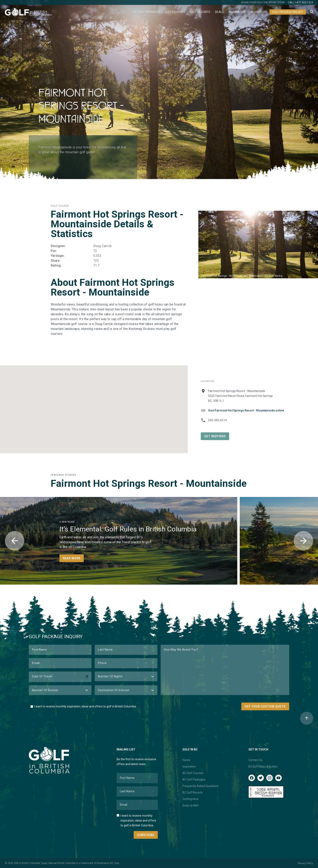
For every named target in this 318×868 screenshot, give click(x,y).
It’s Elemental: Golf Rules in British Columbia (128, 529)
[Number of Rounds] (60, 690)
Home (186, 760)
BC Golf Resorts (193, 792)
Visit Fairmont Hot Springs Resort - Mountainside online (246, 410)
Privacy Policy (305, 863)
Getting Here (191, 799)
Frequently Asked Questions (200, 786)
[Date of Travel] (60, 677)
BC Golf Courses (193, 773)
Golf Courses (175, 12)
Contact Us (255, 760)
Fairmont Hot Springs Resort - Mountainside (149, 483)
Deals (219, 12)
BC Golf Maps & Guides (263, 767)
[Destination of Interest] (126, 690)
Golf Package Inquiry (288, 12)
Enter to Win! (191, 805)
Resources (259, 12)
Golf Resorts (200, 12)
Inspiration (237, 12)
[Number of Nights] (126, 676)
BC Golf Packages (146, 12)
